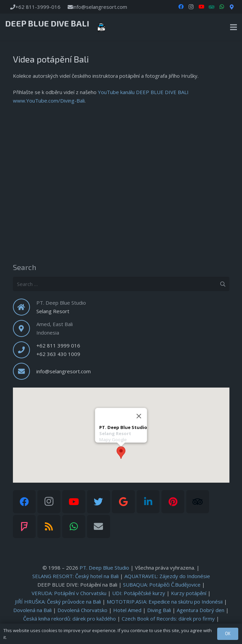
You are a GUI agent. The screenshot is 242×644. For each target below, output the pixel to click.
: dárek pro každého (70, 619)
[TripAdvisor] (211, 7)
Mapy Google (113, 440)
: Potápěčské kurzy (139, 593)
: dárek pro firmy (168, 619)
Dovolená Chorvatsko (82, 610)
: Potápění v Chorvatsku (69, 593)
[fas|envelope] (25, 371)
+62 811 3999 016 (58, 345)
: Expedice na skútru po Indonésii (165, 602)
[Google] (123, 502)
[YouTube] (201, 7)
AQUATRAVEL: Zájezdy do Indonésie (167, 576)
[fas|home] (25, 307)
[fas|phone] (25, 350)
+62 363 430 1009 (58, 354)
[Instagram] (191, 7)
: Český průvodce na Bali (58, 602)
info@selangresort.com (64, 371)
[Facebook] (181, 7)
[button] (121, 453)
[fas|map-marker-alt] (25, 328)
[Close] (139, 416)
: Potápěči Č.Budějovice (162, 585)
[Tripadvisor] (198, 502)
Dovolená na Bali (32, 610)
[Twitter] (99, 502)
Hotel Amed (127, 610)
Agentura (201, 610)
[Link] (101, 27)
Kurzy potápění (189, 593)
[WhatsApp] (222, 7)
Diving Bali (159, 610)
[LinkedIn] (148, 502)
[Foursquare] (24, 526)
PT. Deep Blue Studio (104, 568)
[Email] (99, 526)
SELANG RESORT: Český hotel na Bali (75, 576)
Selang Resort (53, 311)
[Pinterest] (173, 502)
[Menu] (234, 27)
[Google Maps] (232, 7)
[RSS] (49, 526)
